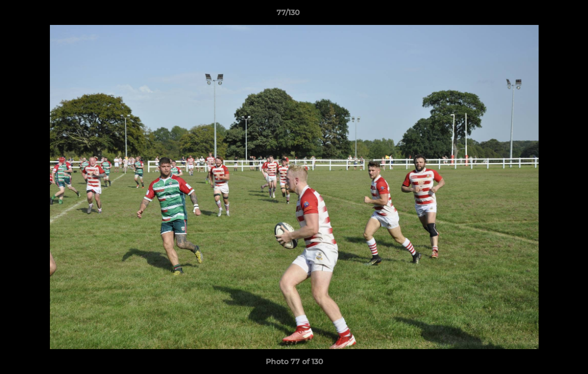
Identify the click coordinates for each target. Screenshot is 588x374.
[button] (544, 15)
